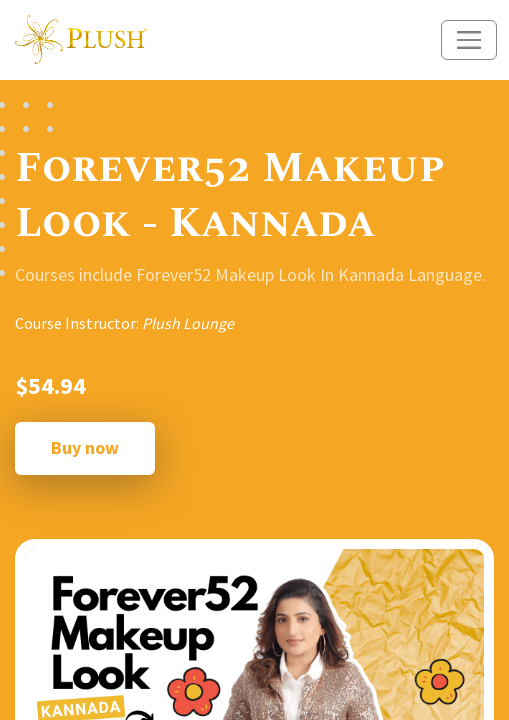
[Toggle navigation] (469, 40)
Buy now (85, 447)
